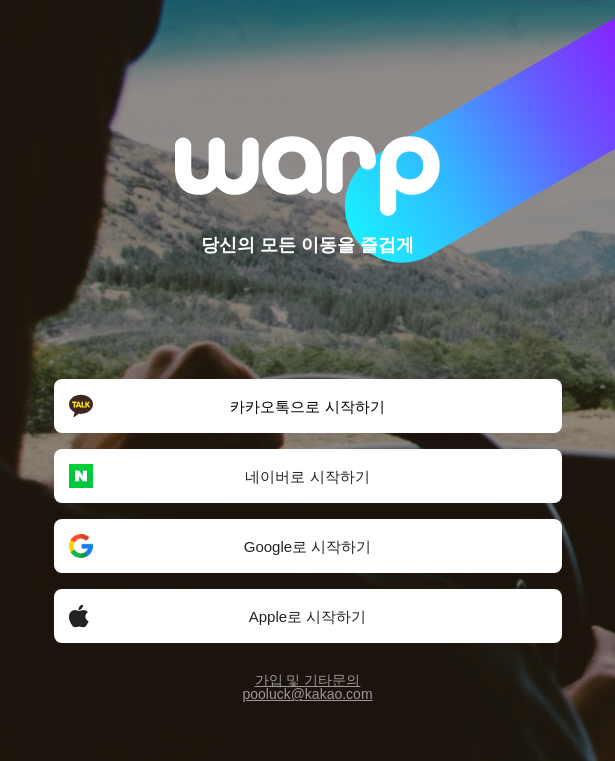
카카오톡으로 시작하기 (226, 406)
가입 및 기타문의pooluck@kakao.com (307, 687)
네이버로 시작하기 (219, 476)
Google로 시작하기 (220, 546)
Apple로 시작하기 (217, 616)
